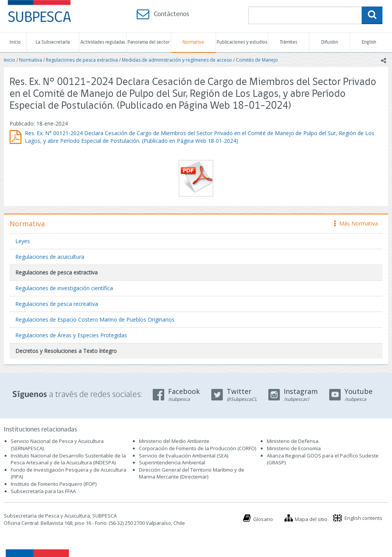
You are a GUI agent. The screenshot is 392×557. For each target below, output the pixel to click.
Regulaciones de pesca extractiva (82, 60)
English (369, 42)
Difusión (330, 42)
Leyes (23, 241)
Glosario (263, 519)
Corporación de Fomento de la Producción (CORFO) (198, 448)
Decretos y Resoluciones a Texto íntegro (66, 351)
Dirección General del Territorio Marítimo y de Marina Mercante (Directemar (192, 473)
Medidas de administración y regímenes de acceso (177, 60)
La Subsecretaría (53, 42)
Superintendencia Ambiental (172, 462)
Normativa (193, 42)
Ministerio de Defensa (293, 441)
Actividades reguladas (103, 42)
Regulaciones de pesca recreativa (57, 304)
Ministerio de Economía (294, 448)
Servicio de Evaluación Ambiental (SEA (183, 456)
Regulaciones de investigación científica (64, 288)
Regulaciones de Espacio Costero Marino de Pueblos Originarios (95, 319)
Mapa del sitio (311, 519)
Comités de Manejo (257, 60)
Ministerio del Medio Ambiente (174, 441)
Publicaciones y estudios (242, 42)
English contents (363, 518)
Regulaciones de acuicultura (50, 257)
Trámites (288, 42)
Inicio (15, 42)
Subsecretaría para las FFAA (43, 491)
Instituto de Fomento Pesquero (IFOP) (54, 484)
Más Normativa (356, 223)
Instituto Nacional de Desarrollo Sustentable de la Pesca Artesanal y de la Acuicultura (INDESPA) (68, 459)
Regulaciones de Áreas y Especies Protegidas (71, 335)
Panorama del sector (149, 42)
